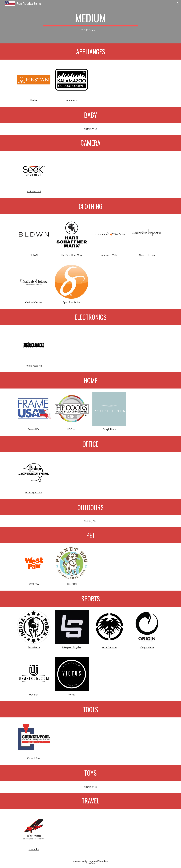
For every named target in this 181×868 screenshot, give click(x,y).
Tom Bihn (34, 849)
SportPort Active (72, 302)
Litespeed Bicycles (72, 647)
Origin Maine (147, 647)
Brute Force (34, 647)
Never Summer (109, 647)
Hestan (34, 100)
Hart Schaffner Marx (72, 255)
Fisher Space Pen (34, 493)
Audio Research (34, 366)
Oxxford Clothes (34, 302)
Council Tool (34, 758)
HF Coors (72, 429)
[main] (90, 22)
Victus (72, 695)
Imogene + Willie (109, 255)
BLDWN (34, 255)
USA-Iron (34, 695)
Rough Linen (109, 429)
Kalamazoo (72, 100)
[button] (178, 4)
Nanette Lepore (147, 255)
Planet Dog (72, 584)
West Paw (34, 584)
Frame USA (34, 429)
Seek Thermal (34, 191)
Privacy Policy (91, 863)
